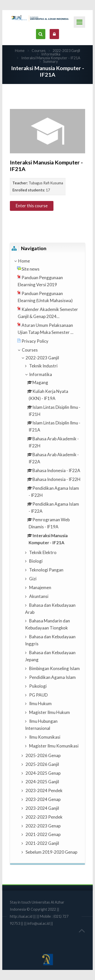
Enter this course (32, 206)
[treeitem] (48, 261)
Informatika (51, 54)
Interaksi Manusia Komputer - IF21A (51, 58)
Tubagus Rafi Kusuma (46, 183)
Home (20, 51)
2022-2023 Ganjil (66, 51)
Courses (39, 51)
